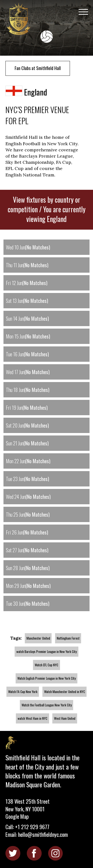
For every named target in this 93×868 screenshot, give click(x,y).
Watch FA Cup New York (23, 692)
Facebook (34, 853)
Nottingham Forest (68, 638)
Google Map (17, 816)
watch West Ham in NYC (32, 718)
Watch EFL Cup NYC (46, 665)
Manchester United (38, 638)
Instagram (55, 853)
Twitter (13, 853)
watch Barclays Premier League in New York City (46, 651)
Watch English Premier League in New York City (46, 678)
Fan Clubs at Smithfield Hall (38, 68)
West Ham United (65, 718)
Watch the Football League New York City (47, 705)
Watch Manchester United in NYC (65, 692)
